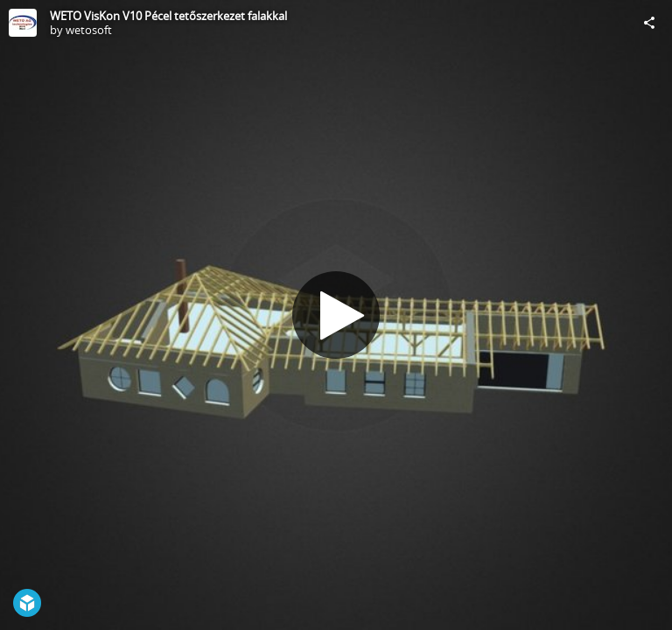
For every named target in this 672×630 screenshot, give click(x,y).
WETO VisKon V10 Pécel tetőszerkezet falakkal (168, 16)
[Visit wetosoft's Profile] (23, 23)
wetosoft (89, 30)
